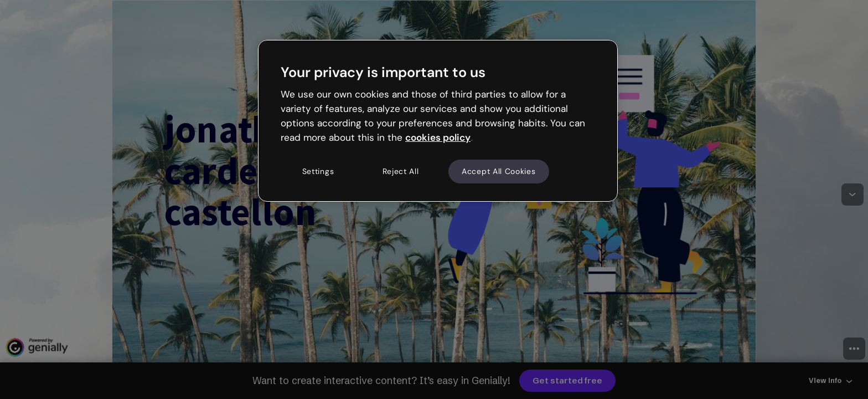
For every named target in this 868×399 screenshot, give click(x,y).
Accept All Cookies (499, 171)
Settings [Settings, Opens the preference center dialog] (318, 171)
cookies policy (438, 137)
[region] (438, 121)
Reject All (401, 171)
